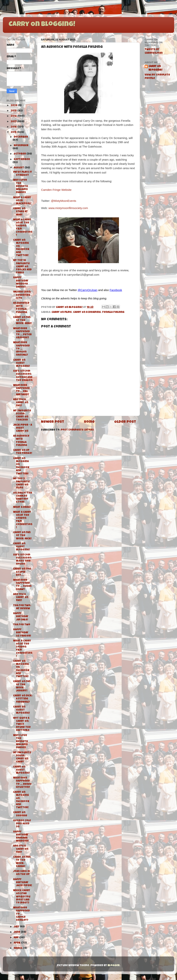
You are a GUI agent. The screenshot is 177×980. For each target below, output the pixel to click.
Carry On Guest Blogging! (22, 363)
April (17, 943)
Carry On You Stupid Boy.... (22, 572)
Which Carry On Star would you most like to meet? (22, 897)
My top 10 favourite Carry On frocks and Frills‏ (22, 267)
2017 (14, 122)
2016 (14, 127)
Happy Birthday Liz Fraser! (22, 633)
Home (89, 422)
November (21, 146)
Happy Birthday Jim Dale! (21, 617)
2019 (14, 111)
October (20, 154)
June (17, 932)
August (19, 168)
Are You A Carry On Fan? (21, 849)
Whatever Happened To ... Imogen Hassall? (21, 349)
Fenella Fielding (113, 312)
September (22, 160)
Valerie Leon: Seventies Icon (22, 295)
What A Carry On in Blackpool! (22, 201)
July (17, 927)
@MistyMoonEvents (64, 201)
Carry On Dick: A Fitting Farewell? (23, 699)
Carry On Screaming (87, 312)
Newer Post (53, 422)
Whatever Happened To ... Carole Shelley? (21, 914)
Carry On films (62, 312)
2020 (14, 106)
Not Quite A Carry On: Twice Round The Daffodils (22, 724)
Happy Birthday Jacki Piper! (23, 883)
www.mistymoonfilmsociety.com (68, 208)
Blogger (114, 966)
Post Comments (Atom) (77, 430)
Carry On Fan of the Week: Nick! (22, 536)
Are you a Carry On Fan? (21, 403)
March (18, 948)
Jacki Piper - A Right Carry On (23, 428)
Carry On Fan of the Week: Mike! (22, 321)
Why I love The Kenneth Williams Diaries (21, 186)
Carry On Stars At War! (20, 212)
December (21, 137)
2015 (14, 132)
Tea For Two (22, 625)
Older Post (125, 422)
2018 (14, 116)
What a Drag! (22, 507)
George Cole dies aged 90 (22, 824)
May (16, 938)
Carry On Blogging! (42, 25)
